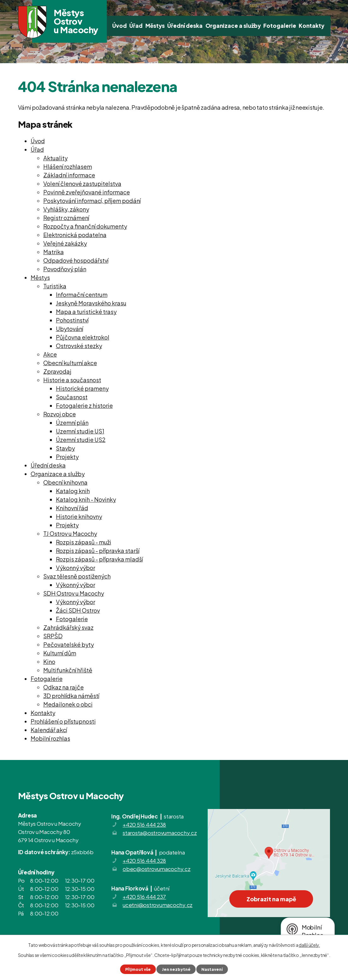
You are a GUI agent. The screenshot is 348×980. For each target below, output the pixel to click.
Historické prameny (82, 388)
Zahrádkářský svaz (68, 627)
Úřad (136, 26)
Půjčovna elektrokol (83, 337)
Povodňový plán (65, 269)
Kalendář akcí (49, 730)
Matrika (54, 252)
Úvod (119, 26)
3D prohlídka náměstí (71, 696)
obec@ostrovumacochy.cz (157, 869)
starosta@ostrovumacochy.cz (160, 833)
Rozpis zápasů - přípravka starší (98, 551)
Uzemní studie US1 (80, 431)
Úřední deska (185, 26)
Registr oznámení (66, 218)
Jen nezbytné (176, 969)
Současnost (72, 397)
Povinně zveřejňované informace (87, 192)
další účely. (309, 945)
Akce (50, 354)
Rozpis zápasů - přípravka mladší (99, 559)
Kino (49, 661)
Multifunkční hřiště (68, 670)
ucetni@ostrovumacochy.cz (158, 905)
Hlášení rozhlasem (68, 166)
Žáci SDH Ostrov (78, 610)
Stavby (65, 448)
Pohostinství (72, 320)
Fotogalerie (280, 26)
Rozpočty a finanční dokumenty (85, 226)
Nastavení (212, 969)
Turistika (55, 286)
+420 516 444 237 (144, 897)
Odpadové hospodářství (76, 260)
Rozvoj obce (60, 414)
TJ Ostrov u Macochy (70, 533)
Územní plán (72, 423)
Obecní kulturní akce (70, 363)
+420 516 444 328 (144, 861)
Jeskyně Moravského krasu (91, 303)
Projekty (67, 457)
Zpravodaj (57, 371)
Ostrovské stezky (79, 346)
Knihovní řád (72, 508)
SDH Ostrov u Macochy (74, 593)
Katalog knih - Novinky (86, 499)
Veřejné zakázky (65, 243)
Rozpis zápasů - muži (84, 542)
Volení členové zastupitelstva (82, 184)
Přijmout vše (138, 969)
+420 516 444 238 (144, 824)
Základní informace (69, 175)
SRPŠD (53, 636)
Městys (155, 26)
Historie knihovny (79, 516)
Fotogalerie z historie (84, 405)
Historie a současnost (72, 380)
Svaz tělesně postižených (77, 576)
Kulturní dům (60, 653)
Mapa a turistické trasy (86, 312)
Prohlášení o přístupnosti (63, 721)
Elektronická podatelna (75, 235)
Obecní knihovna (65, 482)
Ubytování (70, 329)
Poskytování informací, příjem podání (92, 201)
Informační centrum (82, 294)
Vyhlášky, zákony (66, 209)
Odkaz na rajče (64, 687)
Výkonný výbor (76, 568)
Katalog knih (73, 491)
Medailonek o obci (68, 704)
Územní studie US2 (81, 440)
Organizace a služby (233, 26)
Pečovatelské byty (69, 644)
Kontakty (311, 26)
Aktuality (55, 158)
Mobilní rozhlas (50, 738)
